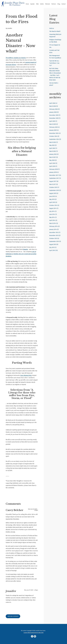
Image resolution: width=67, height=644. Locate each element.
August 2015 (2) (54, 193)
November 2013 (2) (55, 235)
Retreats (48, 4)
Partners (54, 4)
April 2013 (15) (53, 250)
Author (42, 4)
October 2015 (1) (54, 187)
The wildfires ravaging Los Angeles (16, 58)
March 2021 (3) (54, 157)
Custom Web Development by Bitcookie (34, 633)
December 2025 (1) (55, 115)
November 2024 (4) (55, 133)
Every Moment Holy (26, 375)
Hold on (52, 28)
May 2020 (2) (53, 160)
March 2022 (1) (54, 151)
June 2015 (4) (53, 196)
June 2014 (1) (53, 214)
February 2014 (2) (54, 226)
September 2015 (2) (55, 190)
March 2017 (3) (54, 184)
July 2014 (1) (53, 211)
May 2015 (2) (53, 199)
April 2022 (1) (53, 148)
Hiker (37, 4)
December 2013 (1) (55, 232)
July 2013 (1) (53, 247)
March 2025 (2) (54, 124)
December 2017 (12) (55, 175)
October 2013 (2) (54, 238)
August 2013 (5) (54, 244)
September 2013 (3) (55, 241)
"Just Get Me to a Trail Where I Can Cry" (54, 63)
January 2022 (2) (54, 154)
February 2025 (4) (54, 127)
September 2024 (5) (55, 139)
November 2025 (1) (55, 118)
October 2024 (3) (54, 136)
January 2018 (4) (54, 172)
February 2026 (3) (54, 109)
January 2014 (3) (54, 229)
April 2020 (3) (53, 163)
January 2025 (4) (54, 130)
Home (27, 4)
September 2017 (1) (55, 178)
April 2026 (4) (53, 103)
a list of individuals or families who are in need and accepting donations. (21, 254)
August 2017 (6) (54, 181)
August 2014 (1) (54, 208)
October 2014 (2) (54, 205)
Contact (64, 4)
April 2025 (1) (53, 121)
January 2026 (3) (54, 112)
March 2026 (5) (54, 106)
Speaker (33, 4)
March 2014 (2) (54, 223)
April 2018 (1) (53, 166)
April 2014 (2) (53, 220)
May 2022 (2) (53, 145)
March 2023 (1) (54, 142)
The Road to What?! (55, 31)
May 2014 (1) (53, 217)
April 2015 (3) (53, 202)
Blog (59, 4)
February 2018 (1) (54, 169)
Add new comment (13, 616)
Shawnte (25, 249)
